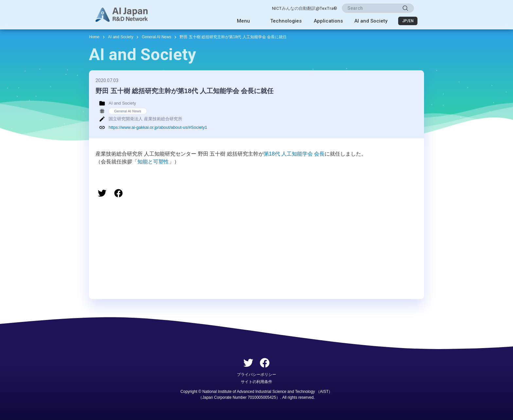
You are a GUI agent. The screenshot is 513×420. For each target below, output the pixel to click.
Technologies (286, 21)
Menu (243, 21)
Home (94, 37)
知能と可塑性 (153, 162)
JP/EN (408, 21)
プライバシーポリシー (256, 375)
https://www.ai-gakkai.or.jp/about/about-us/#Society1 (158, 127)
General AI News (156, 37)
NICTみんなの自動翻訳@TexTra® (304, 8)
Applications (328, 21)
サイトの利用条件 (256, 382)
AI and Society (371, 21)
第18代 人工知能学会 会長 (294, 154)
